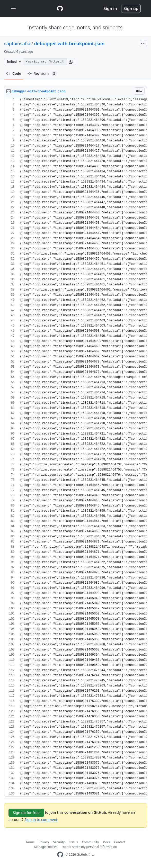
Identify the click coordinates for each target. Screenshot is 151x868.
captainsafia (17, 43)
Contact (120, 842)
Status (73, 842)
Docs (106, 842)
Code (14, 73)
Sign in (110, 8)
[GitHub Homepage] (60, 855)
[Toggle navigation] (13, 9)
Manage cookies (46, 847)
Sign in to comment (41, 820)
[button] (71, 62)
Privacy (44, 842)
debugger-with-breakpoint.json (69, 43)
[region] (75, 447)
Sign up (131, 8)
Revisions (42, 74)
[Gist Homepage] (60, 8)
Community (91, 842)
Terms (30, 842)
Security (59, 842)
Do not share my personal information (89, 847)
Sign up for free (26, 813)
